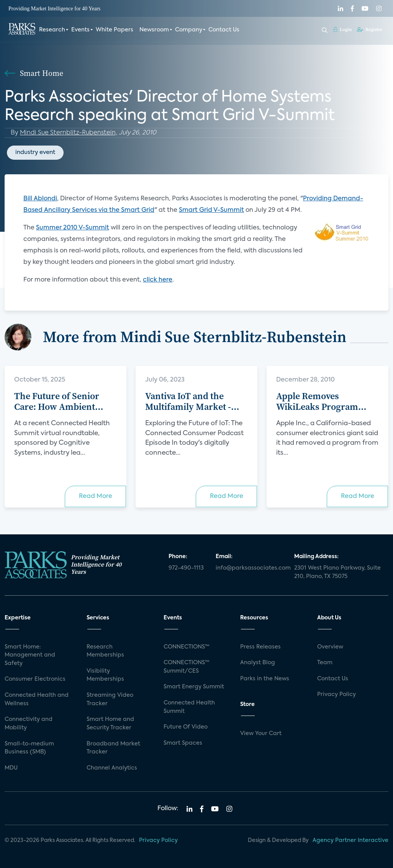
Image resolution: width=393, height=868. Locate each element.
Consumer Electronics (35, 679)
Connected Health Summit (189, 707)
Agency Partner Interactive (350, 840)
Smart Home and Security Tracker (110, 724)
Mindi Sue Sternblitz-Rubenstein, (69, 133)
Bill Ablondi (40, 199)
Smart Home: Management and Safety (30, 655)
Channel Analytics (112, 768)
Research (52, 30)
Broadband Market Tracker (113, 748)
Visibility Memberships (105, 675)
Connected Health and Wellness (37, 699)
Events (80, 30)
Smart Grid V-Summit (211, 210)
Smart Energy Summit (194, 687)
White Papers (115, 30)
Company (189, 30)
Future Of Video (186, 727)
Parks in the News (265, 679)
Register (370, 29)
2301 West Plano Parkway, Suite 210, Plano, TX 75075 (337, 572)
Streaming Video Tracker (110, 699)
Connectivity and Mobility (29, 724)
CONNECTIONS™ (187, 647)
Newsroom (154, 30)
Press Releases (260, 647)
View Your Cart (261, 734)
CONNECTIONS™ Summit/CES (187, 667)
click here (158, 280)
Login (343, 29)
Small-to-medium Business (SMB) (29, 748)
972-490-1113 (186, 568)
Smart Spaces (183, 743)
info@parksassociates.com (250, 568)
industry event (35, 152)
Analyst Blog (258, 663)
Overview (330, 647)
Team (325, 663)
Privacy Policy (337, 694)
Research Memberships (105, 651)
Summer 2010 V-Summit (73, 228)
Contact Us (224, 30)
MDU (11, 768)
